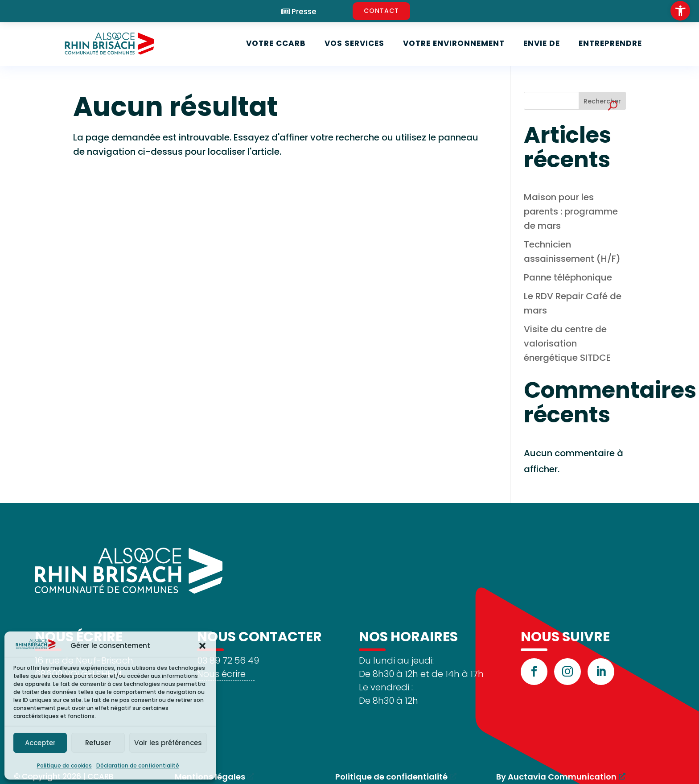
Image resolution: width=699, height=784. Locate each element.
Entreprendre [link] (610, 43)
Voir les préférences (168, 743)
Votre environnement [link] (454, 43)
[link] (680, 11)
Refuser (98, 743)
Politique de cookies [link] (64, 765)
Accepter (40, 743)
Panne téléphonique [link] (568, 277)
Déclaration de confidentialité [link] (138, 765)
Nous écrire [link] (221, 674)
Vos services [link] (354, 43)
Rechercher (602, 101)
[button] (202, 646)
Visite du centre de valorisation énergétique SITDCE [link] (567, 343)
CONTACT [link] (381, 11)
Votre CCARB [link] (276, 43)
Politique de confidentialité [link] (391, 777)
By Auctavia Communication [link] (556, 777)
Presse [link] (304, 12)
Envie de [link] (542, 43)
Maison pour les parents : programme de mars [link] (571, 211)
